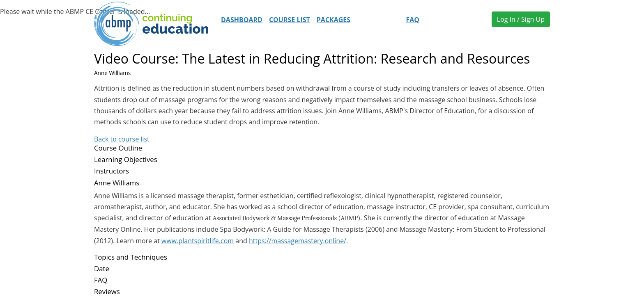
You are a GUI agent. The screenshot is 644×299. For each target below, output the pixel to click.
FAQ (413, 20)
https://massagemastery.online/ (298, 241)
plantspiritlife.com (206, 241)
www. (170, 241)
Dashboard (242, 20)
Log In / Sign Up (521, 19)
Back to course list (122, 139)
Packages (333, 20)
